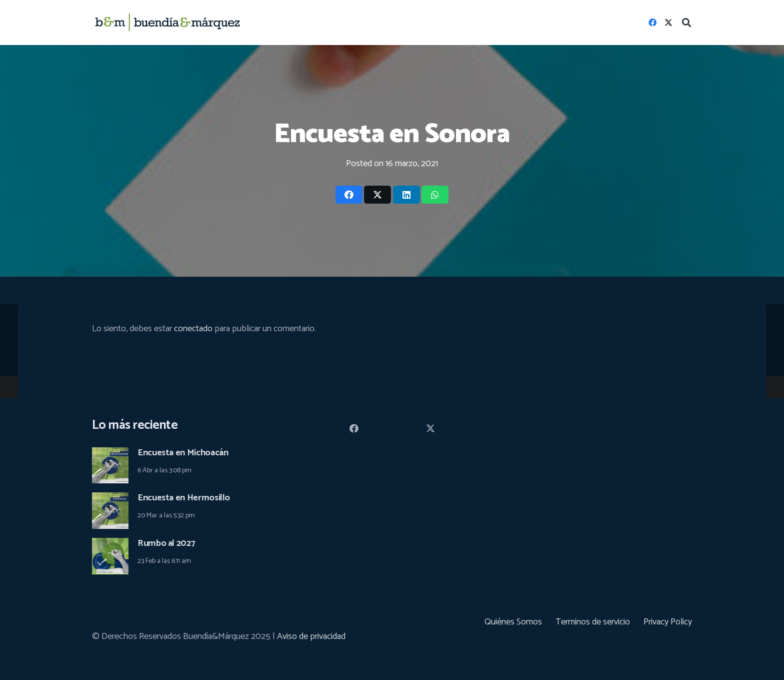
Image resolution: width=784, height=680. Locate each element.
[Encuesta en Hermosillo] (110, 499)
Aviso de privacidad (311, 636)
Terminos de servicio (593, 622)
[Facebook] (652, 23)
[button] (686, 23)
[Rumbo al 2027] (110, 545)
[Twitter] (668, 23)
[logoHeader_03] (167, 23)
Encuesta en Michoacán (183, 453)
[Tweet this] (377, 195)
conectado (193, 329)
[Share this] (349, 195)
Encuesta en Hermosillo (184, 498)
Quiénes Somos (513, 622)
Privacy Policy (668, 622)
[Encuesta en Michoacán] (110, 454)
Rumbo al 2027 (166, 543)
